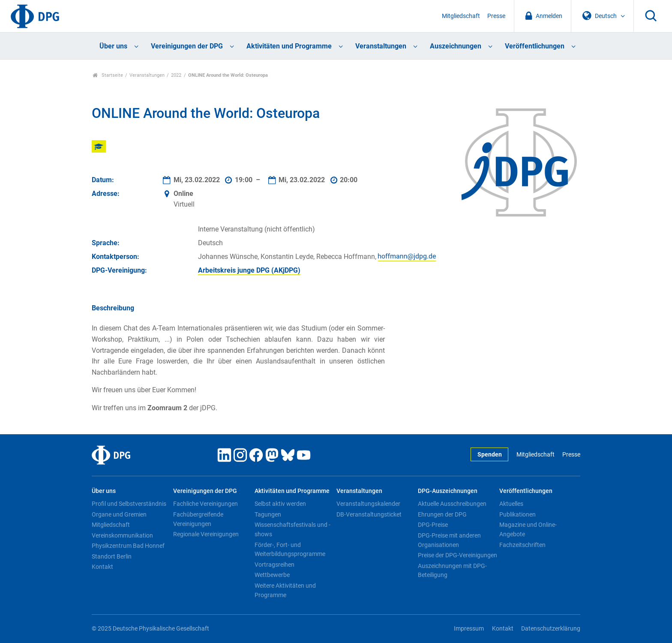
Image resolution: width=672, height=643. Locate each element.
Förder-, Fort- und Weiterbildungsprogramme (290, 550)
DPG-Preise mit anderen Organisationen (449, 540)
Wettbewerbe (272, 575)
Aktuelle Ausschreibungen (452, 504)
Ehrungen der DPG (442, 514)
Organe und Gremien (119, 514)
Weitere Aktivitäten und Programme (285, 590)
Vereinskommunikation (122, 535)
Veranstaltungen (381, 46)
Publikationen (517, 514)
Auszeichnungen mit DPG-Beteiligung (452, 571)
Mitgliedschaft (461, 16)
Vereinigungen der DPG (187, 46)
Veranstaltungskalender (368, 504)
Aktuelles (511, 504)
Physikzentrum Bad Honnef (128, 546)
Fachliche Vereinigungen (205, 504)
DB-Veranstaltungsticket (369, 514)
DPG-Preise (433, 525)
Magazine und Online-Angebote (528, 529)
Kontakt (102, 567)
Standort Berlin (112, 556)
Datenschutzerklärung (551, 629)
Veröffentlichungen (535, 46)
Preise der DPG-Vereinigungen (457, 555)
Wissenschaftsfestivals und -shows (292, 529)
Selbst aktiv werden (280, 504)
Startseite (108, 75)
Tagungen (268, 514)
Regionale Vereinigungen (206, 534)
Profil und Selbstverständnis (129, 504)
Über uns (113, 46)
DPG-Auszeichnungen (448, 491)
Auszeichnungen (456, 46)
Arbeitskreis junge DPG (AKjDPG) (249, 270)
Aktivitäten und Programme (289, 46)
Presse (496, 16)
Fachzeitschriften (522, 545)
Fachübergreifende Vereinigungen (198, 519)
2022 (176, 75)
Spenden (490, 455)
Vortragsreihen (274, 565)
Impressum (469, 629)
